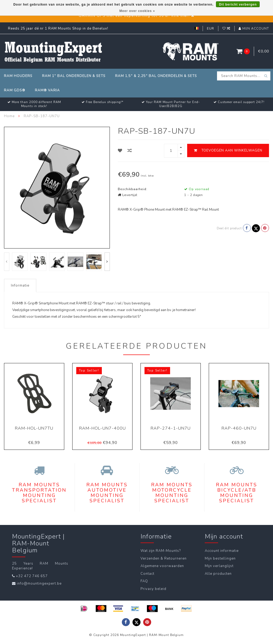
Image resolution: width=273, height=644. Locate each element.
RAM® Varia (47, 90)
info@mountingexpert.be (39, 584)
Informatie (20, 286)
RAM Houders (18, 76)
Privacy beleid (153, 589)
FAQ (144, 581)
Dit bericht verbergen (238, 5)
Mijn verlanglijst (219, 566)
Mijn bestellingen (220, 559)
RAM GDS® (15, 90)
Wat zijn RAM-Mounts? (161, 551)
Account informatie (222, 551)
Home (9, 116)
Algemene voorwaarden (162, 566)
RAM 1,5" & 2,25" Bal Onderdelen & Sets (156, 76)
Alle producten (218, 574)
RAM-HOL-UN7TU (34, 428)
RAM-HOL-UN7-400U (103, 428)
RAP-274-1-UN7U (171, 428)
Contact (147, 574)
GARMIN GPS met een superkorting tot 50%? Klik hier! (134, 16)
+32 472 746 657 (32, 576)
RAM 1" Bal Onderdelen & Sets (74, 76)
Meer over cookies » (137, 11)
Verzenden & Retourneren (164, 559)
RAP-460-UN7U (239, 428)
